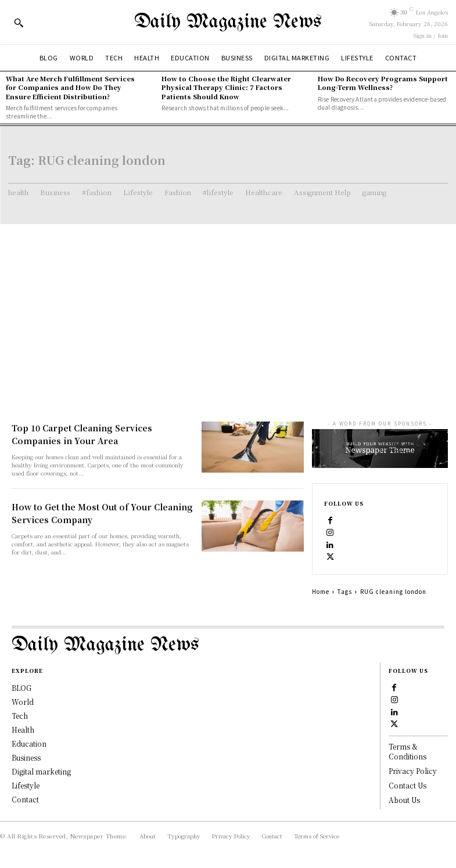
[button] (19, 23)
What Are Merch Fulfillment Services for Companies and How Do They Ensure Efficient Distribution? (70, 87)
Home (321, 591)
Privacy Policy (413, 771)
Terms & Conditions (407, 751)
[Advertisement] (228, 311)
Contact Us (407, 785)
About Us (404, 799)
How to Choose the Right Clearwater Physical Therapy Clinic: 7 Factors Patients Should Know (226, 87)
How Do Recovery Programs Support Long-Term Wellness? (383, 83)
